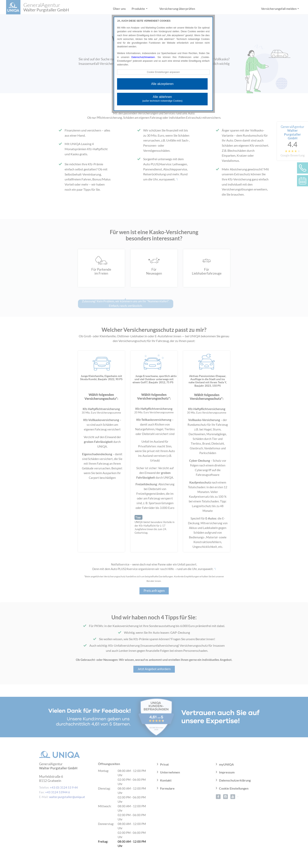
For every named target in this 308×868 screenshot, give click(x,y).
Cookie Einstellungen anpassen (163, 72)
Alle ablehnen (162, 99)
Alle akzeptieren (162, 84)
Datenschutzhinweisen (143, 57)
